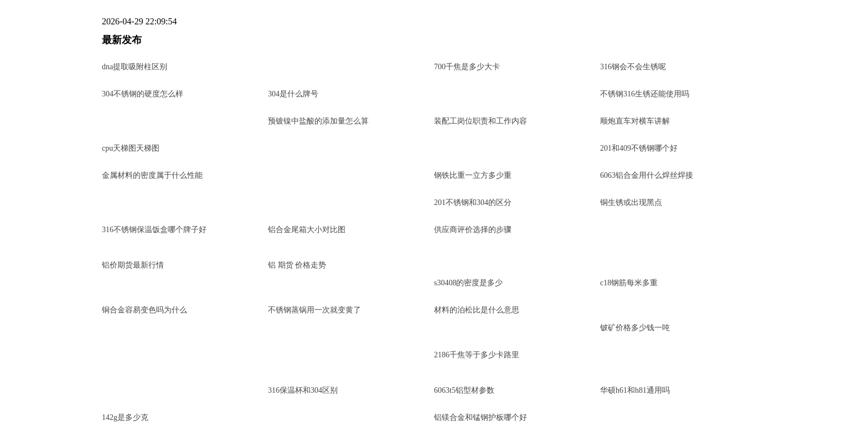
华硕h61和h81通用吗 (635, 390)
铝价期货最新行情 (133, 265)
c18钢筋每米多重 (629, 283)
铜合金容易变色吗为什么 (144, 310)
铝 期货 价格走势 (297, 265)
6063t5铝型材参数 (464, 390)
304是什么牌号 (293, 94)
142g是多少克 (125, 417)
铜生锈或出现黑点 (631, 202)
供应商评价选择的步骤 (473, 230)
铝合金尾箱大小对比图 (307, 230)
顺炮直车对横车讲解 (635, 121)
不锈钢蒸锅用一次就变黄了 (314, 310)
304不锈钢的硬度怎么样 (143, 94)
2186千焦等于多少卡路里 (477, 355)
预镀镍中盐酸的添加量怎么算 (318, 121)
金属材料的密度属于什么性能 (152, 175)
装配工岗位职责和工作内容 (480, 121)
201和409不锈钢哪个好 (639, 148)
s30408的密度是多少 (468, 283)
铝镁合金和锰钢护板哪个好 (480, 417)
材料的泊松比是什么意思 (477, 310)
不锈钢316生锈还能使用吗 (645, 94)
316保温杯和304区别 (303, 390)
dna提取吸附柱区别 (135, 67)
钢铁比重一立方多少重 (473, 175)
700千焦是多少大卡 (467, 67)
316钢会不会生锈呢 (633, 67)
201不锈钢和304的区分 (473, 202)
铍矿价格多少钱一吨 (635, 328)
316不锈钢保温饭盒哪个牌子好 (154, 230)
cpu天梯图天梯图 (131, 148)
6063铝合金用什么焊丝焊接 (647, 175)
